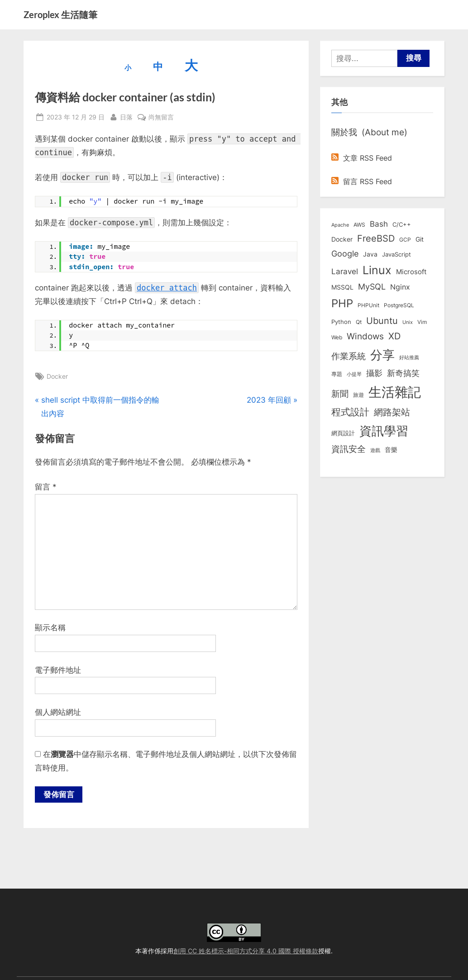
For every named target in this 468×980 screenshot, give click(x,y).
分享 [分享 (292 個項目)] (382, 355)
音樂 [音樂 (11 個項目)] (391, 450)
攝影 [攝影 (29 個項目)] (374, 373)
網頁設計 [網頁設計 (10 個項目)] (343, 433)
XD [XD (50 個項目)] (394, 336)
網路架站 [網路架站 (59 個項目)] (392, 412)
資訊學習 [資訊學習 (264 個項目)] (384, 431)
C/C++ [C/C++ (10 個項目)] (402, 224)
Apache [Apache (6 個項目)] (340, 225)
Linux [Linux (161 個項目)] (377, 270)
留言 (46, 487)
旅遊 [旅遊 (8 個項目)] (358, 395)
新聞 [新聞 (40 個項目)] (340, 394)
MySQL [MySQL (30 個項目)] (372, 287)
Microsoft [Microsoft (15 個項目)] (411, 272)
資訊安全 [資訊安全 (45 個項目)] (349, 449)
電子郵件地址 (58, 670)
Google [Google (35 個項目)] (345, 253)
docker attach (167, 288)
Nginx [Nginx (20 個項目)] (400, 287)
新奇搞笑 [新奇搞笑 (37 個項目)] (403, 373)
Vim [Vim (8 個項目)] (422, 322)
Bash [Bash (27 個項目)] (379, 224)
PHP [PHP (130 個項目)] (342, 303)
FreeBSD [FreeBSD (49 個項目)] (376, 238)
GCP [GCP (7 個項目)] (405, 240)
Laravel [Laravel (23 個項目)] (345, 271)
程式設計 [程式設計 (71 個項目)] (350, 412)
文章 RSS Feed (362, 158)
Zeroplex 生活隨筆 (60, 14)
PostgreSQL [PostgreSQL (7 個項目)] (399, 305)
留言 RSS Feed (362, 181)
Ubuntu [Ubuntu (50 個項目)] (382, 321)
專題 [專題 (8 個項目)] (337, 374)
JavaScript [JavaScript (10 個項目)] (396, 254)
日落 (126, 116)
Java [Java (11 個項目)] (370, 254)
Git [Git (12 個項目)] (420, 239)
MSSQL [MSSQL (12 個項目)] (342, 287)
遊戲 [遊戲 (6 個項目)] (375, 450)
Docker (57, 376)
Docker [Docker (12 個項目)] (342, 239)
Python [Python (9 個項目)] (341, 322)
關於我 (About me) (369, 132)
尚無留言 (161, 117)
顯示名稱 (50, 628)
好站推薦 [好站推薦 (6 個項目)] (409, 357)
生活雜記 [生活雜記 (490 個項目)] (395, 392)
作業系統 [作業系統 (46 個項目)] (349, 356)
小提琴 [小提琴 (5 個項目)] (354, 374)
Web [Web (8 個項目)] (337, 337)
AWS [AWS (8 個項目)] (359, 225)
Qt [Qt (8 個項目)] (359, 322)
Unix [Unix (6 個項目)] (408, 322)
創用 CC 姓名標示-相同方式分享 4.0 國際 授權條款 (246, 951)
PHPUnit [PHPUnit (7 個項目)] (368, 305)
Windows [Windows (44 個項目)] (365, 336)
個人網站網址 (58, 712)
